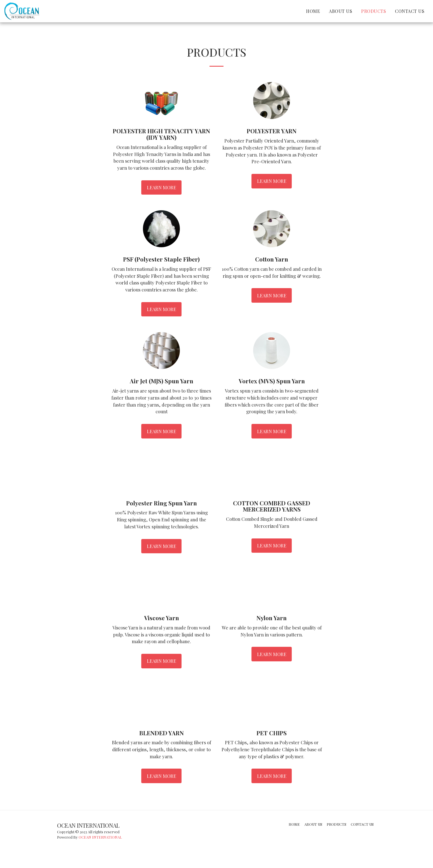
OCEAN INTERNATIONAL (100, 837)
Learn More (162, 187)
